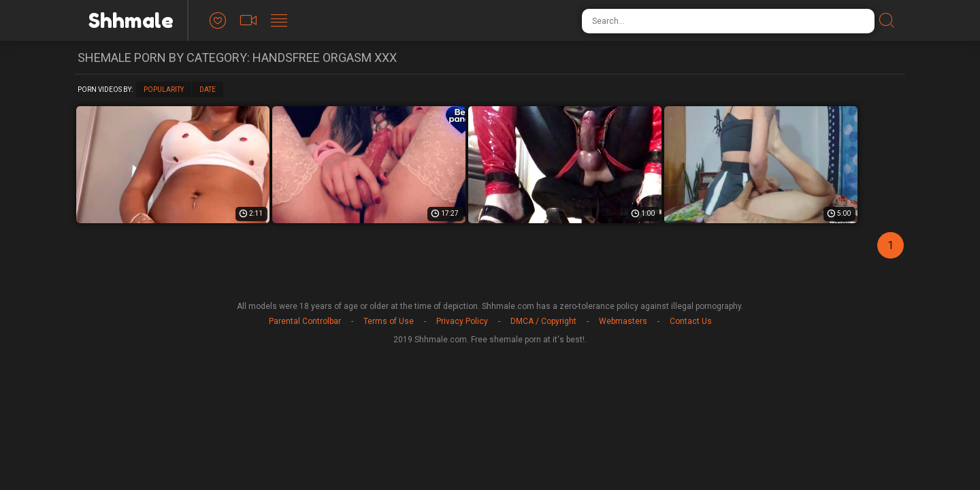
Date (208, 89)
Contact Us (691, 321)
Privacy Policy (462, 321)
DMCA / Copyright (543, 321)
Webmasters (623, 321)
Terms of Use (389, 321)
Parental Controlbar (305, 321)
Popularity (164, 89)
